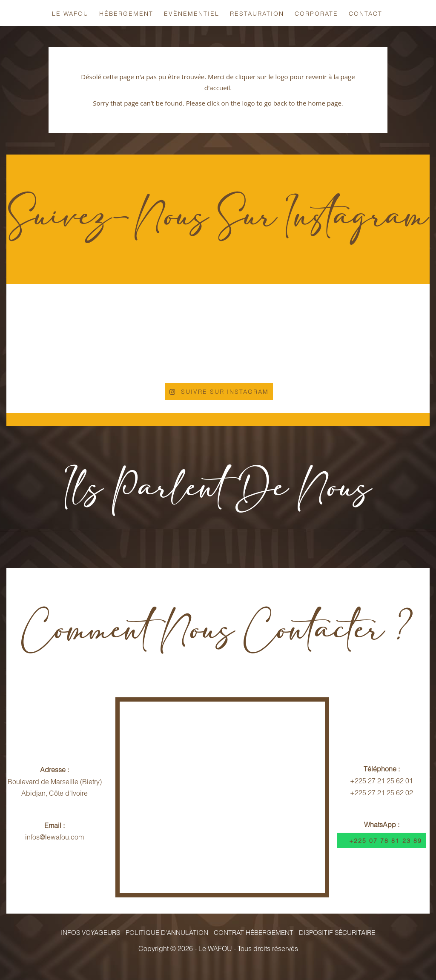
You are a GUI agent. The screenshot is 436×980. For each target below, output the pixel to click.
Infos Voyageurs (93, 932)
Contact (366, 13)
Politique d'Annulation (168, 932)
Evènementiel (192, 13)
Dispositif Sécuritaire (336, 932)
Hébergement (126, 13)
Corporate (316, 13)
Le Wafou (70, 13)
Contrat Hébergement (253, 932)
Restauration (257, 13)
